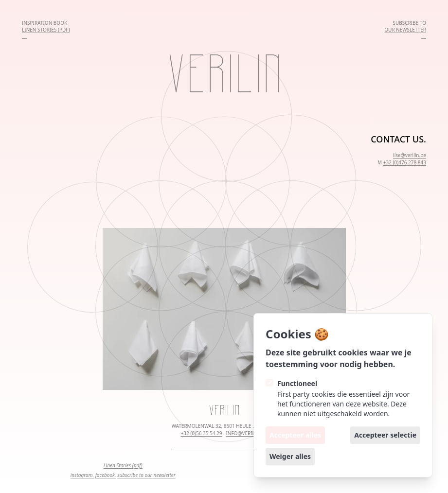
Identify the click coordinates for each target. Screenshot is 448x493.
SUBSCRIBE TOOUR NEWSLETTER (405, 26)
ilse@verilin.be (410, 155)
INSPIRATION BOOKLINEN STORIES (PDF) (46, 26)
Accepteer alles (295, 435)
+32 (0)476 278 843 (405, 162)
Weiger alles (290, 456)
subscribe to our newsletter (146, 475)
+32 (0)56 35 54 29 (201, 433)
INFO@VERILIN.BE (246, 433)
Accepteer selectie (385, 435)
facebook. (106, 475)
